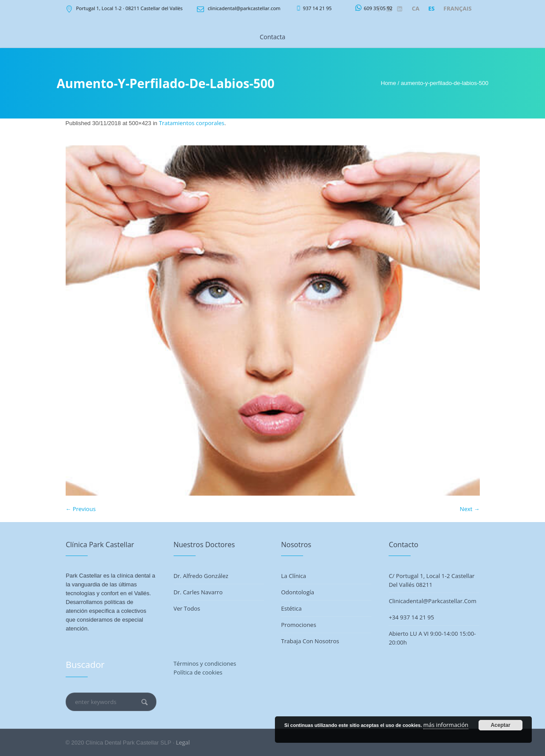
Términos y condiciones (205, 663)
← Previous (81, 509)
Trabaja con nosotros (310, 641)
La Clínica (294, 576)
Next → (470, 509)
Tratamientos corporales (192, 123)
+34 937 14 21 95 (411, 617)
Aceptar (501, 725)
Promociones (299, 625)
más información (446, 725)
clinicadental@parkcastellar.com (244, 8)
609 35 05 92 (378, 8)
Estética (291, 608)
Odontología (298, 592)
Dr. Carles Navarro (198, 592)
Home (388, 83)
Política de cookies (198, 672)
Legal (183, 742)
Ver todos (187, 608)
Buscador (85, 665)
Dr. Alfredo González (201, 576)
